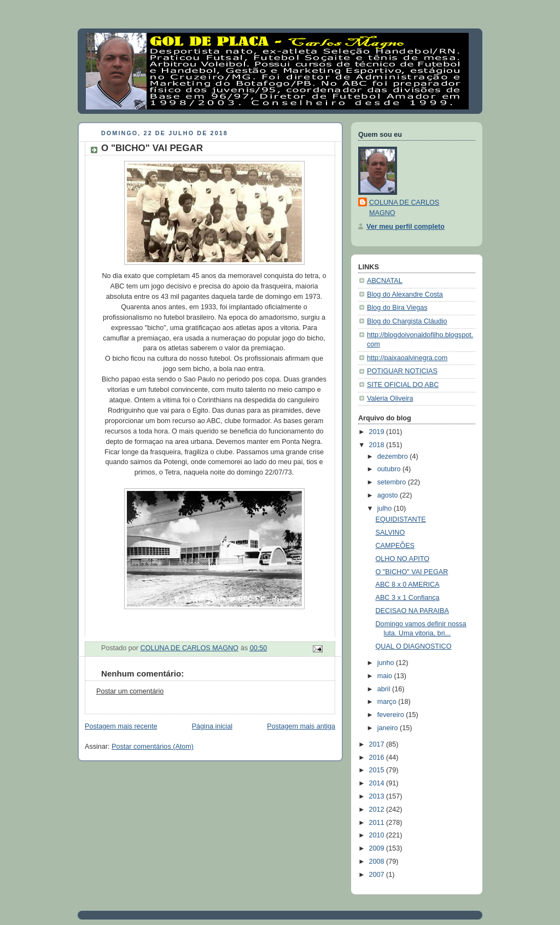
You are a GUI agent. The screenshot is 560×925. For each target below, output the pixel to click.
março (388, 702)
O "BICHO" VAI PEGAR (412, 572)
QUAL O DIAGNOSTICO (414, 646)
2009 (378, 848)
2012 (378, 810)
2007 (378, 875)
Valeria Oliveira (390, 398)
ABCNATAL (385, 281)
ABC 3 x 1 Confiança (408, 598)
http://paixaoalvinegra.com (407, 358)
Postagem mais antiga (301, 726)
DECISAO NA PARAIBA (412, 611)
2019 (378, 432)
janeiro (389, 728)
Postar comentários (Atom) (153, 747)
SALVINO (390, 533)
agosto (389, 495)
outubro (390, 469)
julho (386, 508)
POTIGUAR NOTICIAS (402, 371)
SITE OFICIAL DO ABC (403, 385)
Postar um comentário (130, 691)
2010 (378, 835)
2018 (378, 445)
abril (385, 689)
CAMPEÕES (395, 546)
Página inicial (212, 726)
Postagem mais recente (121, 726)
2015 (378, 770)
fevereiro (392, 715)
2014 (378, 783)
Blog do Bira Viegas (397, 308)
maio (386, 676)
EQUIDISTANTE (401, 519)
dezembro (394, 456)
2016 (378, 758)
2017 (378, 744)
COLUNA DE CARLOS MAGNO (404, 208)
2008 (378, 862)
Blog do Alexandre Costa (405, 294)
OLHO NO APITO (403, 559)
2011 (378, 823)
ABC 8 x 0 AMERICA (408, 585)
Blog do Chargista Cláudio (407, 321)
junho (387, 663)
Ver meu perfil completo (406, 227)
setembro (393, 482)
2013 (378, 796)
